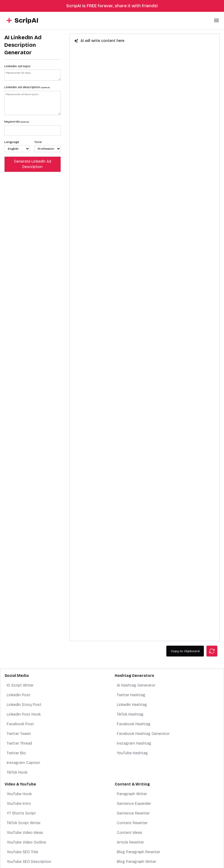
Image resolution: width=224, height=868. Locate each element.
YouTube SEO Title (22, 852)
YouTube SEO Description (29, 862)
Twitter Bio (16, 753)
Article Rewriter (130, 842)
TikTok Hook (17, 772)
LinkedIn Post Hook (24, 714)
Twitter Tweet (19, 734)
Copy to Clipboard (185, 651)
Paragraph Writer (132, 794)
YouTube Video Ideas (25, 833)
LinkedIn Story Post (24, 705)
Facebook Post (20, 724)
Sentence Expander (134, 804)
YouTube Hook (19, 794)
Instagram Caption (23, 763)
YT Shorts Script (21, 813)
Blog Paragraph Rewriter (139, 852)
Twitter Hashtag (131, 695)
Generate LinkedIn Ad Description (33, 164)
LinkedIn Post (19, 695)
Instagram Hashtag (134, 743)
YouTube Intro (19, 804)
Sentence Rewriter (133, 813)
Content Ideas (129, 833)
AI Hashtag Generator (136, 685)
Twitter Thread (19, 743)
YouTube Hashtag (132, 753)
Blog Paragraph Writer (136, 862)
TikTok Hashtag (130, 714)
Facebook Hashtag (134, 724)
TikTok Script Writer (24, 823)
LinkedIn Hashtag (132, 705)
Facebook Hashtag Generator (143, 734)
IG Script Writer (20, 685)
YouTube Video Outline (26, 842)
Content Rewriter (132, 823)
